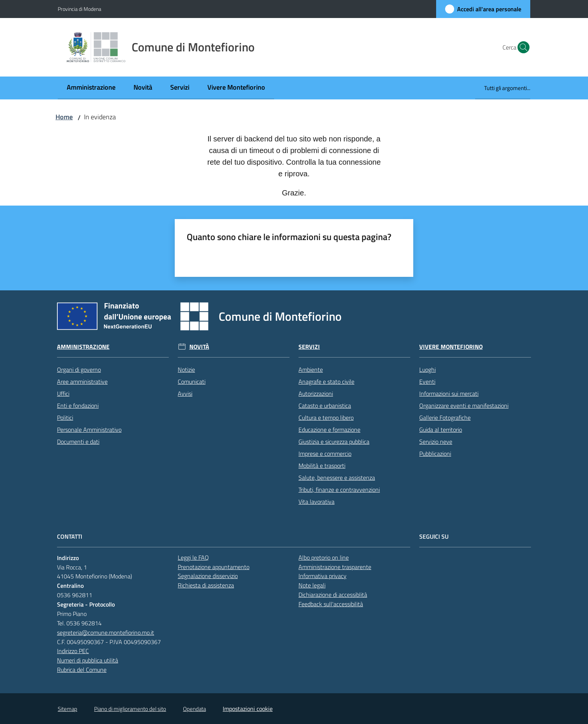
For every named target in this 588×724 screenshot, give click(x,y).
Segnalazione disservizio (208, 576)
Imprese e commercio (325, 454)
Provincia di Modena (79, 9)
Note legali (312, 585)
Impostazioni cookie (248, 709)
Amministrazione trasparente (335, 567)
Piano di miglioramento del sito (130, 709)
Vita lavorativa (316, 502)
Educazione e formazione (329, 430)
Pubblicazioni (435, 454)
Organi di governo (79, 370)
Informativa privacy (322, 576)
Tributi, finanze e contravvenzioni (339, 490)
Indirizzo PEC (73, 651)
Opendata (194, 709)
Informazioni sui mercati (449, 394)
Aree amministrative (82, 382)
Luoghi (427, 370)
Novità (199, 347)
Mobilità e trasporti (322, 466)
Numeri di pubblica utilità (88, 660)
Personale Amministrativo (89, 430)
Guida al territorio (441, 430)
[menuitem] (91, 88)
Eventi (427, 382)
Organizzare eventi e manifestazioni (464, 406)
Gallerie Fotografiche (445, 418)
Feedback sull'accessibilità (331, 604)
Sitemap (67, 709)
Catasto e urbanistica (325, 406)
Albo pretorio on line (324, 557)
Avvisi (185, 394)
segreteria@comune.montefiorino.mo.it (106, 632)
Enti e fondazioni (78, 406)
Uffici (63, 394)
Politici (65, 418)
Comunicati (192, 382)
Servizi (309, 347)
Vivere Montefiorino (451, 347)
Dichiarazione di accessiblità (333, 595)
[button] (521, 47)
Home (64, 117)
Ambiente (311, 370)
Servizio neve (436, 442)
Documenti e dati (78, 442)
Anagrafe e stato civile (326, 382)
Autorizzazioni (316, 394)
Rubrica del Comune (82, 670)
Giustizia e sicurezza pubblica (334, 442)
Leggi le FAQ (193, 557)
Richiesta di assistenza (206, 585)
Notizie (186, 370)
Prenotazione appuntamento (214, 567)
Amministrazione (83, 347)
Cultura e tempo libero (326, 418)
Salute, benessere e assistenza (337, 478)
